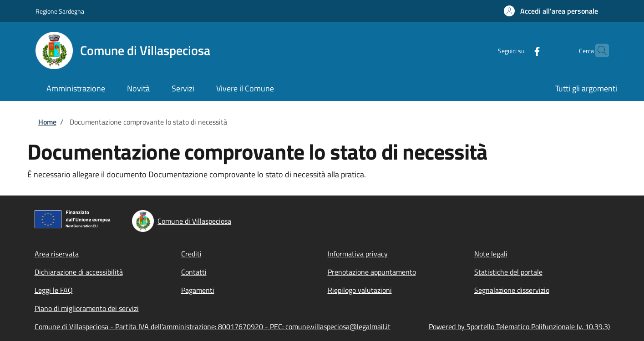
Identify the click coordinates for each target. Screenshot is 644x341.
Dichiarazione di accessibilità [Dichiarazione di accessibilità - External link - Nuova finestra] (79, 272)
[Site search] (598, 50)
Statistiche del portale (508, 272)
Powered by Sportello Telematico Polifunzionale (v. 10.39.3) (519, 326)
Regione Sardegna (60, 11)
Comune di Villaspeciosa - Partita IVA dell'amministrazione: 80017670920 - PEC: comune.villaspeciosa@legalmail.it (213, 326)
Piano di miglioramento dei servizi (87, 308)
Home (47, 122)
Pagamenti (198, 290)
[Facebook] (519, 50)
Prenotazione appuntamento (372, 272)
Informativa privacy (358, 254)
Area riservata (57, 254)
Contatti (194, 272)
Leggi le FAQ (54, 290)
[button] (551, 11)
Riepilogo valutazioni (360, 290)
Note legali (491, 254)
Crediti (191, 254)
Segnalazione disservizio (512, 290)
